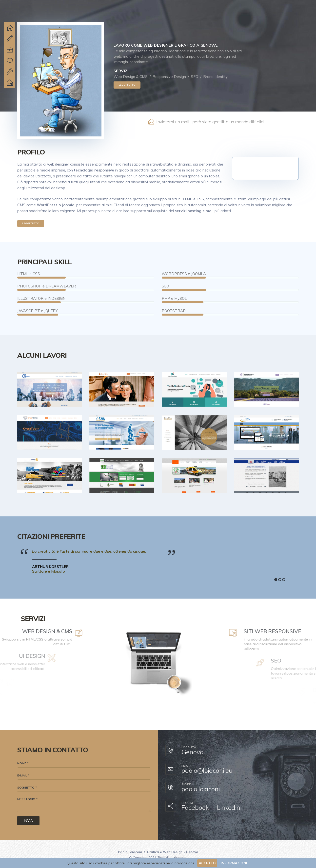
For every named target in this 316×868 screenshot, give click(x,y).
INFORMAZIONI (234, 863)
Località (189, 747)
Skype (186, 784)
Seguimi (188, 803)
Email (186, 766)
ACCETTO (207, 863)
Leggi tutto (127, 85)
